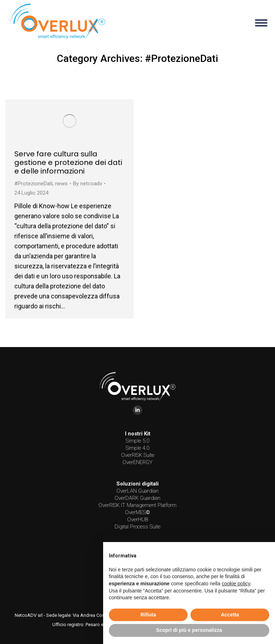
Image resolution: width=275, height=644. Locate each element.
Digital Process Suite (137, 527)
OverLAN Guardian (137, 491)
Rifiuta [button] (148, 615)
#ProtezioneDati (33, 184)
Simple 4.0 (137, 448)
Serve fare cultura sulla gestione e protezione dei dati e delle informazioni (68, 162)
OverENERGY (137, 462)
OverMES (137, 512)
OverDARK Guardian (137, 498)
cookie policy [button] (236, 584)
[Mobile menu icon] (261, 21)
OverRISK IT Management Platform (137, 505)
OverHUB (138, 519)
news (61, 184)
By (88, 184)
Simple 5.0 (137, 441)
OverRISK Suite (138, 455)
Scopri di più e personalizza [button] (189, 630)
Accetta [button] (230, 615)
